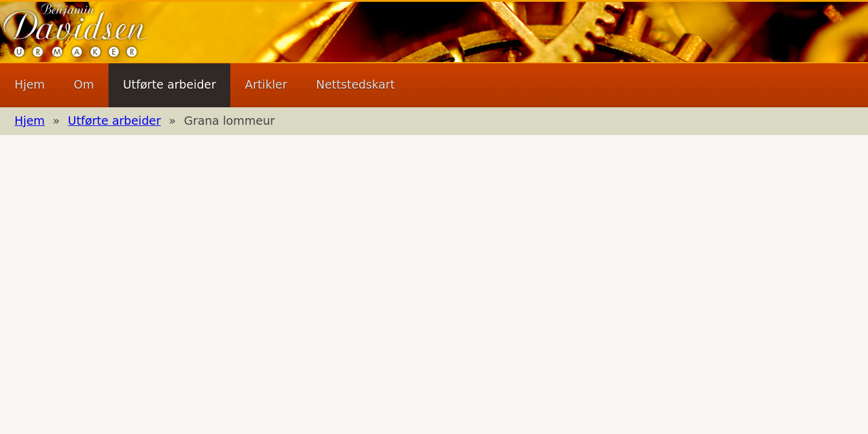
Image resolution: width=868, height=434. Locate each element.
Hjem (30, 85)
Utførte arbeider (169, 85)
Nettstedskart (355, 85)
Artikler (266, 85)
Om (84, 85)
